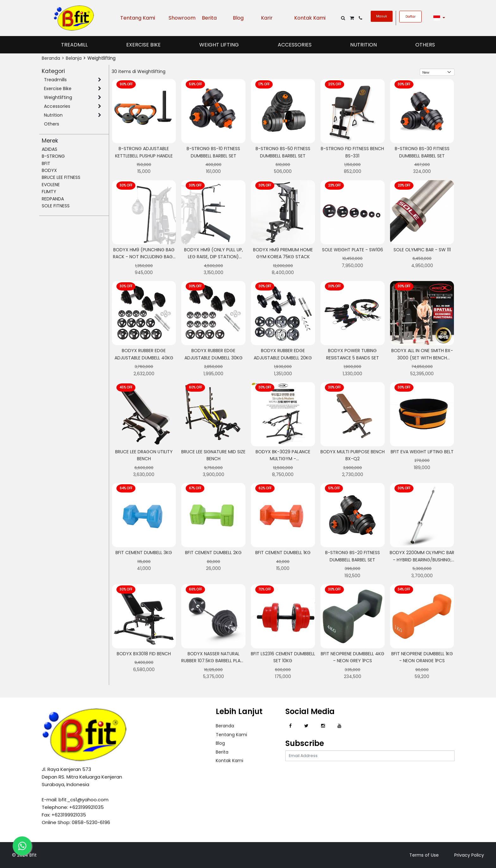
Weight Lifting (219, 45)
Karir (267, 18)
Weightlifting (58, 97)
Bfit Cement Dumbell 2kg (213, 553)
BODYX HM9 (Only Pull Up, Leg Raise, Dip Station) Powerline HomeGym (214, 257)
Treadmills (55, 80)
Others (425, 45)
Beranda (51, 58)
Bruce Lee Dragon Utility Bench (144, 455)
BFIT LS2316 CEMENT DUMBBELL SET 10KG (283, 657)
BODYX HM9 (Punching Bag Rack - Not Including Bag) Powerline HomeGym (144, 257)
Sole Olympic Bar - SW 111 (422, 250)
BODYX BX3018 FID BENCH (144, 654)
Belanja (74, 58)
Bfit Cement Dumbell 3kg (144, 553)
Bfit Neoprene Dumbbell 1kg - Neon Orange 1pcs (422, 657)
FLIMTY (49, 192)
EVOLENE (51, 185)
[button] (439, 18)
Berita (209, 18)
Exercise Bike (143, 45)
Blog (238, 18)
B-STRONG (53, 156)
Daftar (411, 17)
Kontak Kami (310, 18)
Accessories (295, 45)
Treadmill (74, 45)
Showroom (181, 18)
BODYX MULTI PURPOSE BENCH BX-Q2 (353, 455)
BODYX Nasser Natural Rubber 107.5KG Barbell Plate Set (213, 661)
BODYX (49, 170)
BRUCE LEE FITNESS (61, 177)
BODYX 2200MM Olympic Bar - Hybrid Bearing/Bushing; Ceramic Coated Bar (422, 560)
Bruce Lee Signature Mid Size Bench (213, 455)
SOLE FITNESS (56, 206)
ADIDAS (50, 149)
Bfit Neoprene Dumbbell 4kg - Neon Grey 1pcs (353, 657)
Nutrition (363, 45)
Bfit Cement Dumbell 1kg (283, 553)
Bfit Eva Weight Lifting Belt (422, 452)
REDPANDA (53, 199)
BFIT (46, 163)
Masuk (381, 16)
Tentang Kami (138, 18)
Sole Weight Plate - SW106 (353, 250)
